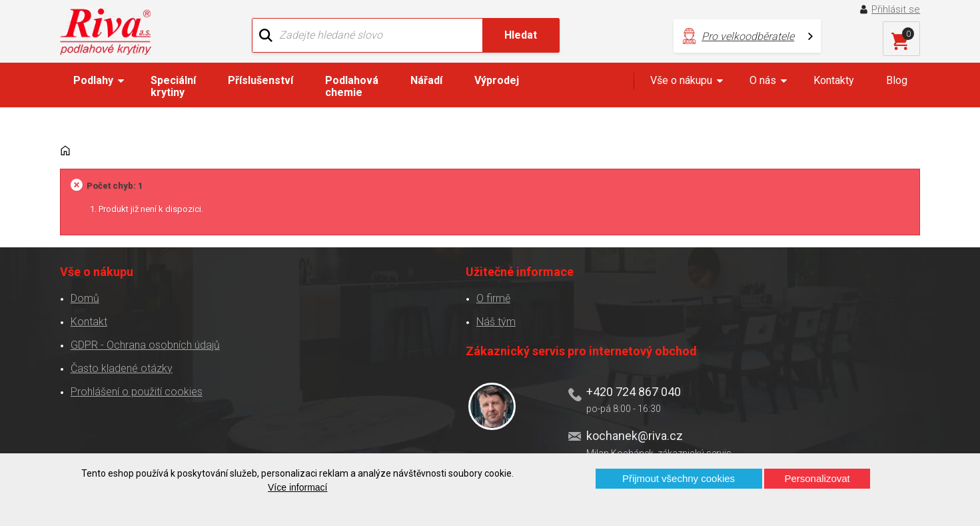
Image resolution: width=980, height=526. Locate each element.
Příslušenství (260, 84)
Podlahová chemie (352, 90)
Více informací (297, 487)
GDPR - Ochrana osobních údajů (143, 321)
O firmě (306, 274)
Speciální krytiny (173, 90)
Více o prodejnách (805, 431)
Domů (82, 274)
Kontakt (86, 298)
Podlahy (93, 84)
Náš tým (309, 298)
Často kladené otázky (119, 344)
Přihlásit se (898, 9)
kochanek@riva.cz (622, 346)
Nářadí (426, 84)
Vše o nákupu (681, 84)
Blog (897, 84)
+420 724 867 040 (621, 302)
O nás (763, 84)
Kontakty (834, 84)
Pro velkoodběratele (645, 34)
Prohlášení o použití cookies (134, 368)
